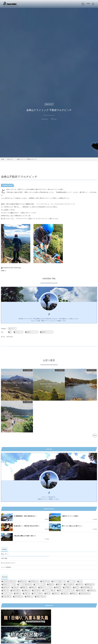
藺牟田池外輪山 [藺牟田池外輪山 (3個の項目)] (87, 587)
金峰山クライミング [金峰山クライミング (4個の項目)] (46, 587)
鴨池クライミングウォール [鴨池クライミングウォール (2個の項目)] (67, 591)
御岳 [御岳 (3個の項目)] (77, 587)
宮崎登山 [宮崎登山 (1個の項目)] (30, 597)
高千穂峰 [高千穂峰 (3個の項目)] (68, 587)
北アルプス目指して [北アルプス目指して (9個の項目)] (59, 581)
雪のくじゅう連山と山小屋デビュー (72, 526)
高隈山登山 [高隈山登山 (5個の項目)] (90, 584)
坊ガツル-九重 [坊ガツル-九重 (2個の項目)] (38, 594)
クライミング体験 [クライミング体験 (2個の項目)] (50, 591)
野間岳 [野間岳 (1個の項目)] (74, 594)
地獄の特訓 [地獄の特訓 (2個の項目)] (82, 591)
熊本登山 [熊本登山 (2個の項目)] (92, 591)
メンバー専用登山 (6, 567)
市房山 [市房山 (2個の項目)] (56, 594)
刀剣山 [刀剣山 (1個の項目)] (65, 594)
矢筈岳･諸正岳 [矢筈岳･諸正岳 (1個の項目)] (85, 594)
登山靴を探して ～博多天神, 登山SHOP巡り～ (27, 526)
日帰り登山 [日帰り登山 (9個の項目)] (46, 581)
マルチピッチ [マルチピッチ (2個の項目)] (8, 594)
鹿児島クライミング (47, 332)
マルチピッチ (19, 332)
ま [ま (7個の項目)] (80, 581)
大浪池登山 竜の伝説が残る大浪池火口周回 (17, 417)
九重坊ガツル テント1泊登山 (70, 516)
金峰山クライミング (32, 332)
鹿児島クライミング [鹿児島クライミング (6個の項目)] (9, 584)
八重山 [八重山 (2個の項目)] (27, 594)
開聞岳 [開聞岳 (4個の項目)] (34, 587)
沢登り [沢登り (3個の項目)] (6, 591)
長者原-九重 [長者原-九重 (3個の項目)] (16, 591)
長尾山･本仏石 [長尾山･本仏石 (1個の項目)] (41, 597)
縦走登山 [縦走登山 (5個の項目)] (6, 587)
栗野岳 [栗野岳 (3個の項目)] (58, 587)
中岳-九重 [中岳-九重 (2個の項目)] (37, 591)
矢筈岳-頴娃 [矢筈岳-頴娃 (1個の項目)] (7, 597)
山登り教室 (4, 558)
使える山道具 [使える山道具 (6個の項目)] (70, 584)
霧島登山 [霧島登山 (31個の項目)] (23, 581)
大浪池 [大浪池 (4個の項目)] (16, 587)
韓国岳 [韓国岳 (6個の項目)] (51, 584)
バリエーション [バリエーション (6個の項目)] (40, 584)
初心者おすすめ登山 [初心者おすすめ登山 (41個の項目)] (10, 581)
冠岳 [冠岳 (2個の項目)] (48, 594)
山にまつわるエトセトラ (8, 563)
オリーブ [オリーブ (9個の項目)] (72, 581)
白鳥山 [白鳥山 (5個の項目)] (80, 584)
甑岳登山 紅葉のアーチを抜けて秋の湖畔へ (81, 385)
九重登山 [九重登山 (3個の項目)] (27, 591)
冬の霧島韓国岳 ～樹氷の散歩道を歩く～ (25, 516)
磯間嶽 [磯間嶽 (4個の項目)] (25, 587)
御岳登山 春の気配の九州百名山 (49, 385)
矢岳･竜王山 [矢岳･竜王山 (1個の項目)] (19, 597)
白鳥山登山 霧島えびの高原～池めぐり (25, 536)
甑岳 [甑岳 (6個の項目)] (60, 584)
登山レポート (12, 329)
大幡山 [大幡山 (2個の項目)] (18, 594)
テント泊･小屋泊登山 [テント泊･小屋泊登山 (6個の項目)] (25, 584)
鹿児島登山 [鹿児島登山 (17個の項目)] (34, 581)
